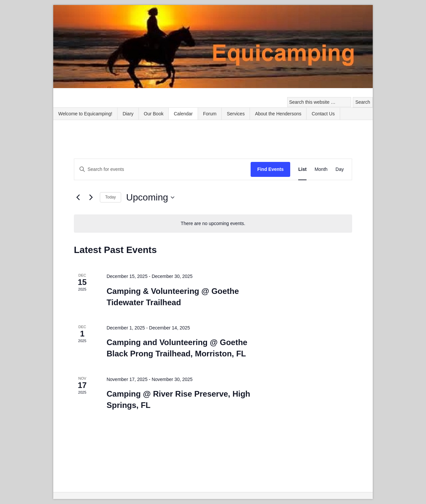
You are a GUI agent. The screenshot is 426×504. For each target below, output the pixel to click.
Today (110, 197)
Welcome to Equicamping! (85, 114)
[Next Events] (91, 197)
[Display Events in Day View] (340, 169)
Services (236, 114)
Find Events (270, 169)
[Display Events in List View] (302, 169)
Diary (128, 114)
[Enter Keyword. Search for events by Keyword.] (162, 169)
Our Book (154, 114)
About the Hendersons (278, 114)
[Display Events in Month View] (321, 169)
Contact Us (323, 114)
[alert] (213, 224)
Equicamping (213, 47)
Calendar (183, 114)
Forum (210, 114)
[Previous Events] (78, 197)
